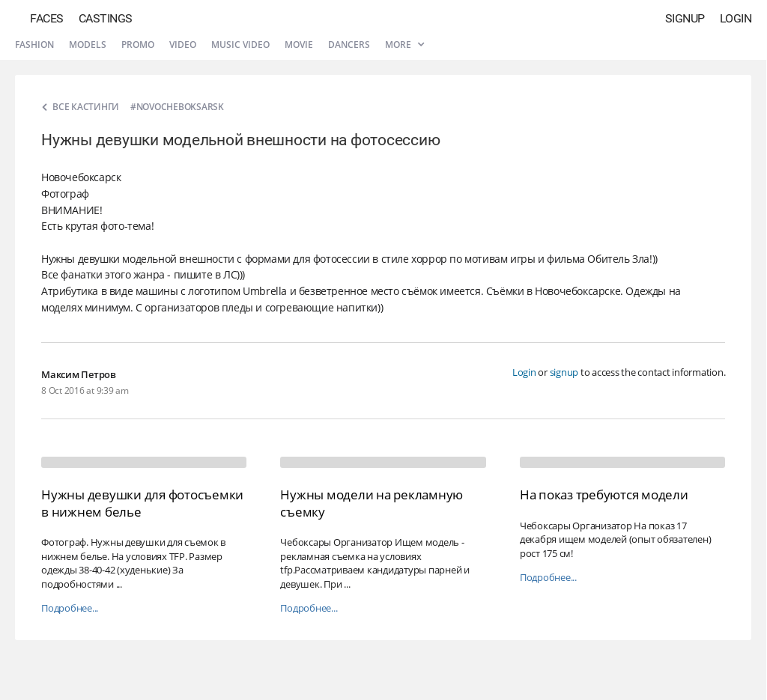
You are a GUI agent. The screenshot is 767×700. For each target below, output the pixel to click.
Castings (106, 18)
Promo (138, 45)
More (404, 45)
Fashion (34, 45)
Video (183, 45)
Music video (240, 45)
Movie (299, 45)
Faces (47, 18)
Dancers (349, 45)
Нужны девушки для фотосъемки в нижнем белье (142, 503)
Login (736, 18)
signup (564, 372)
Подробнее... (70, 608)
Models (88, 45)
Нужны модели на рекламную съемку (372, 503)
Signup (685, 18)
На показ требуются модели (604, 494)
